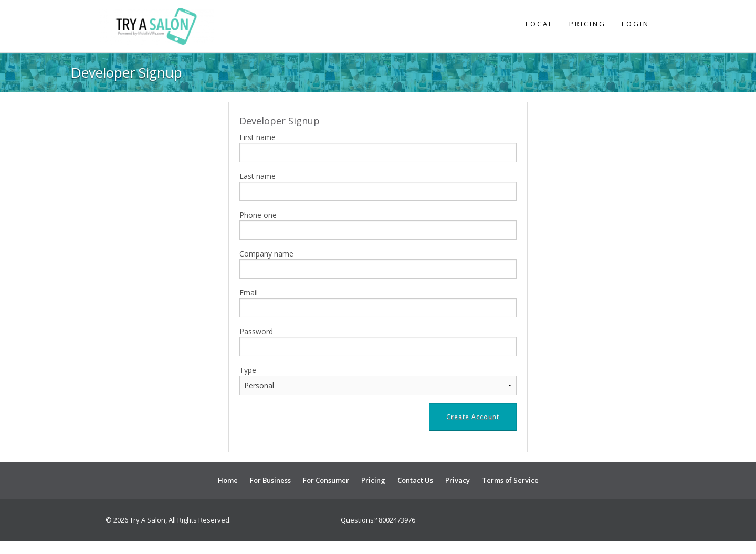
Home (228, 480)
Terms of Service (510, 480)
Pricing (587, 24)
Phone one (258, 215)
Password (256, 331)
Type (248, 370)
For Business (270, 480)
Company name (266, 254)
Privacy (458, 480)
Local (539, 24)
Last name (258, 176)
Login (636, 24)
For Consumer (326, 480)
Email (249, 292)
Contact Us (415, 480)
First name (258, 137)
